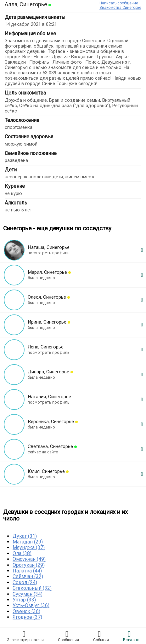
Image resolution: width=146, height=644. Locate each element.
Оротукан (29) (29, 565)
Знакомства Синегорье (120, 8)
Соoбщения (68, 636)
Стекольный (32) (32, 588)
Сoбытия (101, 636)
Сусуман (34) (28, 594)
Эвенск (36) (26, 611)
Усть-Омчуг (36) (31, 605)
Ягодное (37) (27, 617)
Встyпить (131, 636)
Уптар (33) (24, 600)
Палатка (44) (27, 571)
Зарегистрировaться (25, 636)
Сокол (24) (25, 582)
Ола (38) (22, 553)
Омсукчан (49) (29, 559)
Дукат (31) (25, 536)
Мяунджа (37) (29, 547)
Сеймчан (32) (28, 576)
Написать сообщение (119, 3)
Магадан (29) (28, 542)
